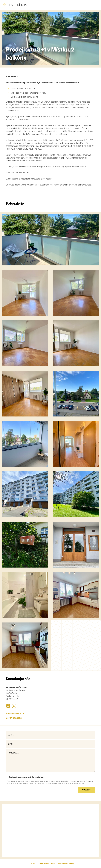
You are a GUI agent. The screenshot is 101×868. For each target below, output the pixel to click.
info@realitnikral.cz (15, 713)
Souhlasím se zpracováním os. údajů (26, 777)
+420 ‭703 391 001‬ (14, 718)
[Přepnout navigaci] (98, 5)
